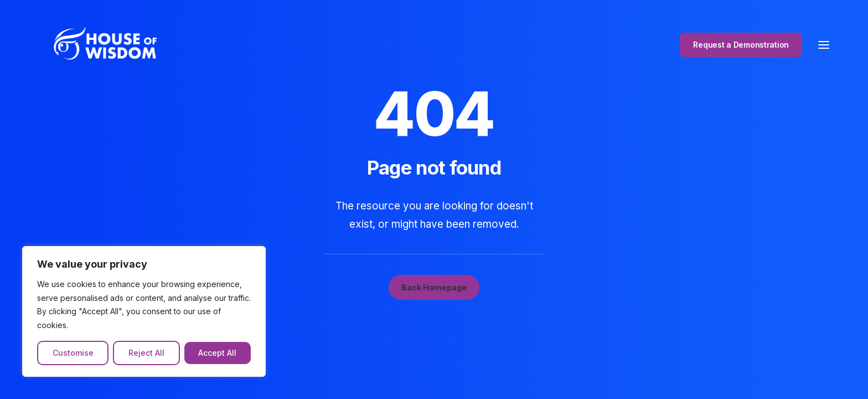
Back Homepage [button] (434, 287)
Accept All (217, 353)
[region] (144, 311)
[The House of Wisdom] (98, 48)
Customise (73, 353)
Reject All (146, 353)
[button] (824, 48)
